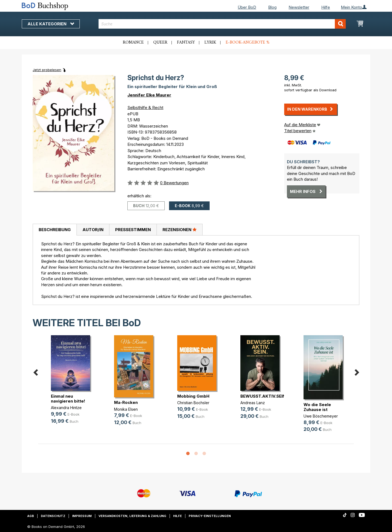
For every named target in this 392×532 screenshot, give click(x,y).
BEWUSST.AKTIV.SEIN (263, 396)
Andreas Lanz (253, 403)
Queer (160, 43)
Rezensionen (180, 229)
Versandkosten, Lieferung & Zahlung (132, 516)
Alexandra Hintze (66, 408)
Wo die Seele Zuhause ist (317, 407)
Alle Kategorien (51, 24)
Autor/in (93, 230)
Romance (133, 43)
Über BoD (247, 7)
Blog (272, 7)
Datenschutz (53, 516)
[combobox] (222, 24)
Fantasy (186, 43)
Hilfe (326, 7)
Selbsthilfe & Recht (145, 108)
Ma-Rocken (126, 402)
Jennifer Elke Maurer (149, 95)
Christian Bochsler (193, 403)
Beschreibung (55, 230)
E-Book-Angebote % (248, 43)
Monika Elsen (126, 409)
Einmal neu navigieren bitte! (68, 399)
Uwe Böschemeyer (321, 416)
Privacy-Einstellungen (210, 516)
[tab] (55, 230)
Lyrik (210, 43)
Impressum (82, 516)
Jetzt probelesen (47, 70)
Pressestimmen (133, 230)
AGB (31, 516)
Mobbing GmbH (193, 396)
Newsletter (299, 7)
